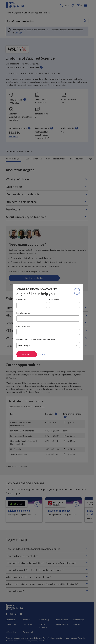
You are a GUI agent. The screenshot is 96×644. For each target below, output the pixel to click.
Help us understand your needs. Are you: (36, 339)
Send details (27, 354)
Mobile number (24, 313)
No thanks (43, 354)
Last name (54, 300)
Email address (23, 326)
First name (21, 300)
